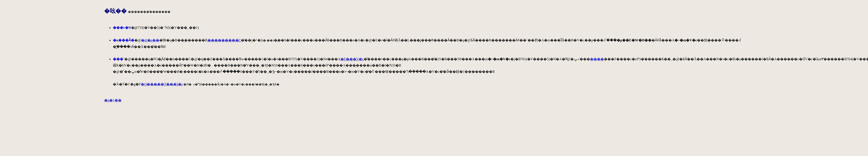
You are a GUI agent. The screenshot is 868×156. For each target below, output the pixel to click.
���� (597, 59)
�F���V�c (352, 59)
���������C (224, 40)
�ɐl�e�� (150, 40)
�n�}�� (113, 100)
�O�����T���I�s (162, 84)
